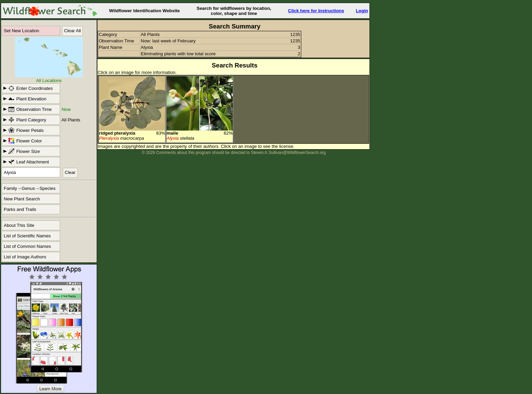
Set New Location (21, 31)
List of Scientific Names (27, 236)
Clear (70, 172)
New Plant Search (22, 199)
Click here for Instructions (316, 11)
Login (362, 11)
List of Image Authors (25, 257)
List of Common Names (27, 246)
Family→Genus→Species (30, 188)
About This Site (19, 225)
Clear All (73, 31)
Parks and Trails (20, 209)
